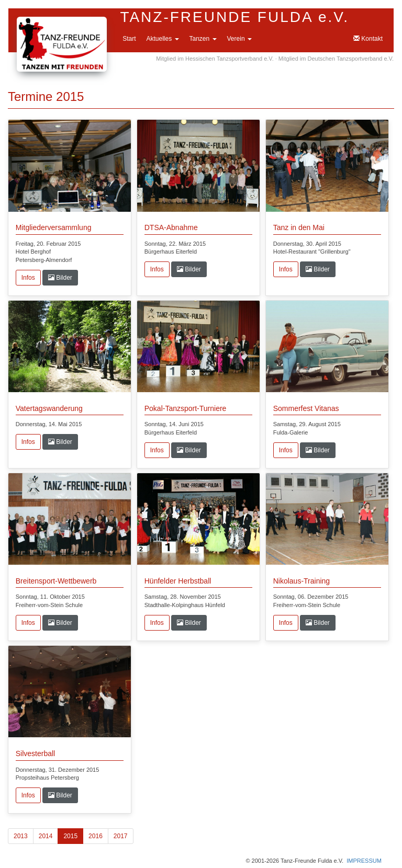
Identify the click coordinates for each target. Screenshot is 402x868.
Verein (239, 39)
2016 (96, 836)
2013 (21, 836)
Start (129, 39)
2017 (121, 836)
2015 (70, 836)
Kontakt (368, 39)
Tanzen (203, 39)
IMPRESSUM (364, 861)
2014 (46, 836)
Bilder (60, 278)
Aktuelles (162, 39)
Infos (28, 278)
